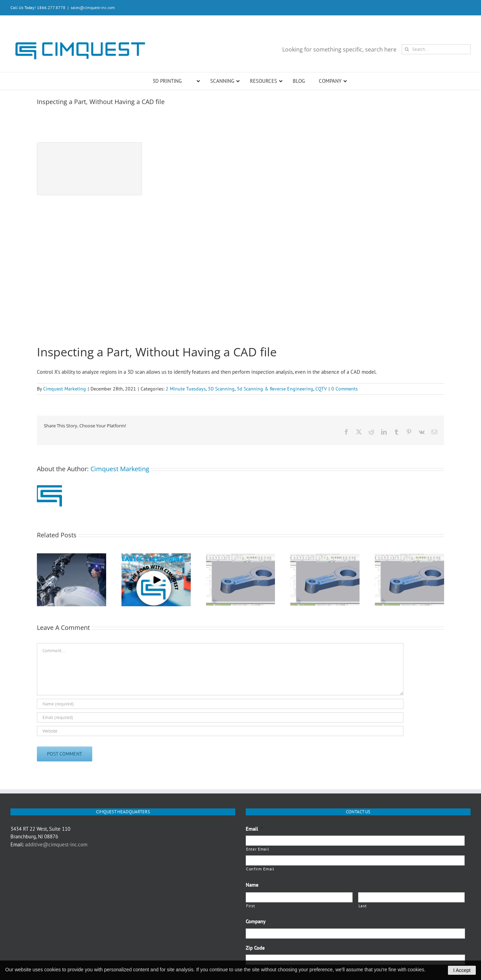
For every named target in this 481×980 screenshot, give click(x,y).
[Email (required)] (220, 717)
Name (252, 885)
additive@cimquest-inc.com (56, 844)
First (250, 906)
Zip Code (255, 948)
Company (256, 921)
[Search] (407, 49)
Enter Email (258, 849)
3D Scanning (221, 389)
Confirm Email (260, 869)
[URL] (220, 731)
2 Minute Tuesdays (186, 389)
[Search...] (436, 49)
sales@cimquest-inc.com (93, 7)
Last (363, 906)
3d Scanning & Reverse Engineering (275, 389)
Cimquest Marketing (65, 389)
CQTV (321, 389)
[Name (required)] (220, 704)
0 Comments (345, 389)
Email (254, 829)
